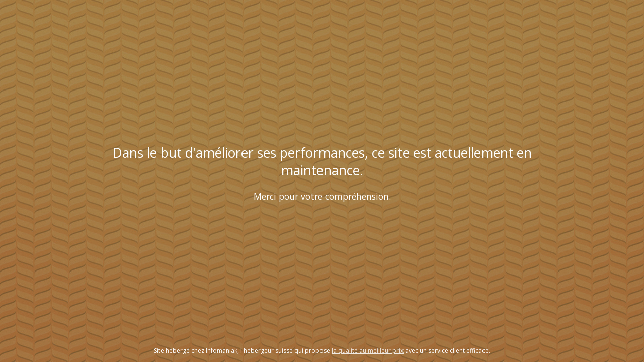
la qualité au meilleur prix (368, 351)
